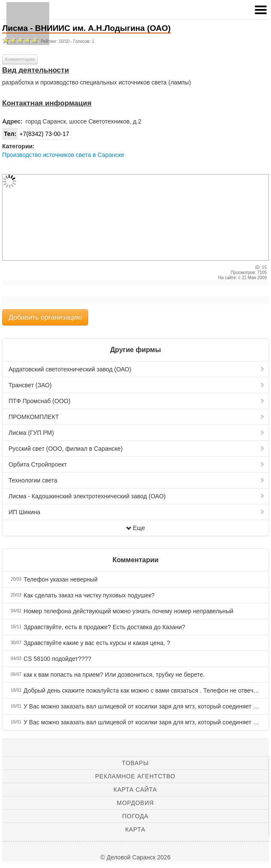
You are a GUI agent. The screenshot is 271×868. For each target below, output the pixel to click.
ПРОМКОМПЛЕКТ (137, 417)
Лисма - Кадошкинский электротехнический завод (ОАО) (137, 496)
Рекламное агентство (135, 776)
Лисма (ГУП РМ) (137, 433)
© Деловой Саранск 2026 (135, 857)
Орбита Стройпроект (137, 464)
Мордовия (135, 803)
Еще (135, 528)
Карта (135, 829)
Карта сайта (135, 790)
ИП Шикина (137, 512)
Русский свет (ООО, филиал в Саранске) (137, 449)
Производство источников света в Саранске (63, 155)
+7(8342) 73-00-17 (36, 134)
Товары (135, 763)
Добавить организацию (45, 317)
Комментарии (20, 59)
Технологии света (137, 480)
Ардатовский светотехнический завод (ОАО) (137, 369)
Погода (135, 816)
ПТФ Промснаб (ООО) (137, 401)
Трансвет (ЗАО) (137, 385)
